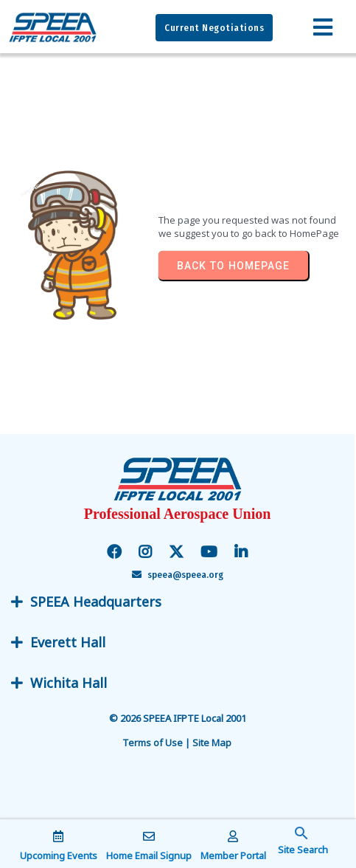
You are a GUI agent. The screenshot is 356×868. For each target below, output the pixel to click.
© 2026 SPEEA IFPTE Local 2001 (178, 718)
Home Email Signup (149, 855)
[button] (301, 843)
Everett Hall (68, 642)
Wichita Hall (69, 683)
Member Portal (233, 855)
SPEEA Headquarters (96, 602)
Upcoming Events (59, 855)
